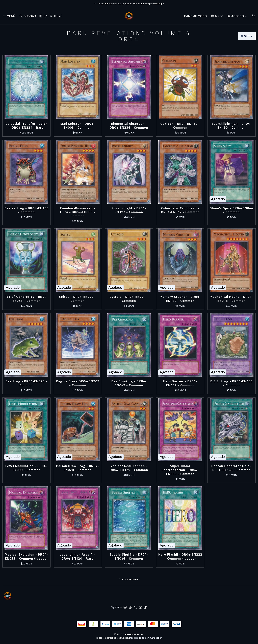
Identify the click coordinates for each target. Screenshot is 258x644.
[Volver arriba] (129, 580)
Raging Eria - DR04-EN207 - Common (78, 383)
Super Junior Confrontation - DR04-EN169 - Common (180, 470)
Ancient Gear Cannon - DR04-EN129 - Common (129, 468)
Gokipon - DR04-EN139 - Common (180, 126)
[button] (247, 36)
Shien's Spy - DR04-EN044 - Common (231, 210)
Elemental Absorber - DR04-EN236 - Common (129, 126)
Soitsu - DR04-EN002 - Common (78, 299)
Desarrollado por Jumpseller (146, 638)
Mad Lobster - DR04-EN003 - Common (78, 126)
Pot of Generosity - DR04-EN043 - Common (26, 299)
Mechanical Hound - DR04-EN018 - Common (232, 299)
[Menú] (9, 16)
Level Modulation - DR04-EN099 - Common (26, 468)
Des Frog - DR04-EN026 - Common (27, 383)
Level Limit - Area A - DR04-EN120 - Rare (78, 556)
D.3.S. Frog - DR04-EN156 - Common (231, 383)
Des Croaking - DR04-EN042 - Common (129, 383)
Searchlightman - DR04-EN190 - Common (232, 126)
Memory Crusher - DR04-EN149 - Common (180, 299)
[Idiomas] (217, 16)
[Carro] (253, 16)
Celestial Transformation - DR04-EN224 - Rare (27, 126)
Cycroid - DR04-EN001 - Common (129, 299)
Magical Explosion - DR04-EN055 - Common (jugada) (27, 556)
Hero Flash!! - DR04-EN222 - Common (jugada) (180, 556)
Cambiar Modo (195, 16)
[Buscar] (28, 16)
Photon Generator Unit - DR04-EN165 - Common (232, 468)
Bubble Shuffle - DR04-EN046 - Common (129, 556)
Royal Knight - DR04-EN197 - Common (129, 210)
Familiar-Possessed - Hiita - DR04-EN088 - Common (78, 212)
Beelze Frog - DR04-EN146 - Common (27, 210)
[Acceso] (237, 16)
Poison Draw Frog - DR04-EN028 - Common (78, 468)
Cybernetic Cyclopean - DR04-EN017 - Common (180, 210)
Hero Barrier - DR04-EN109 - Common (180, 383)
